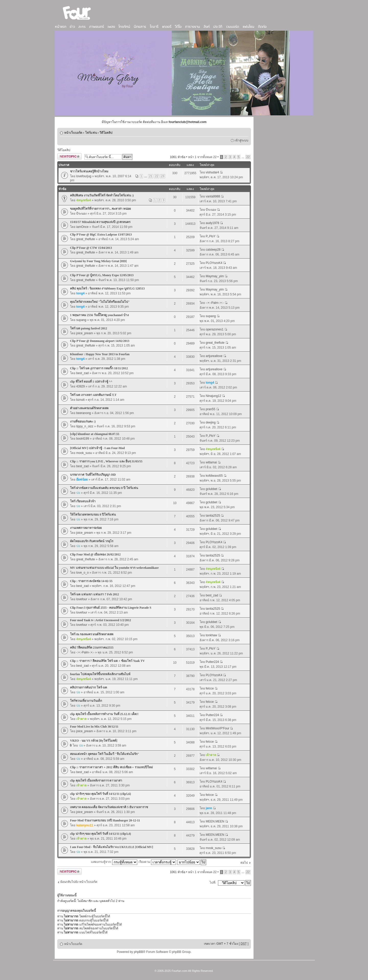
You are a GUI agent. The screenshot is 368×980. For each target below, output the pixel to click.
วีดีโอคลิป (106, 133)
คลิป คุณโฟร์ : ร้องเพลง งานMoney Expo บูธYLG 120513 (107, 288)
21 (151, 176)
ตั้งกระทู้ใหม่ (70, 156)
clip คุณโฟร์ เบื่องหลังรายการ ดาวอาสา (96, 781)
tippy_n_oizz (85, 426)
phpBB (139, 952)
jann (209, 808)
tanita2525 (213, 516)
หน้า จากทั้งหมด (202, 157)
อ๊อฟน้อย (82, 480)
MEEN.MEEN (215, 821)
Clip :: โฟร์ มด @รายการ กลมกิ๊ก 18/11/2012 (99, 368)
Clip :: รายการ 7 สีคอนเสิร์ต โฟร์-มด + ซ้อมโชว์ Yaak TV (107, 661)
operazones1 (215, 329)
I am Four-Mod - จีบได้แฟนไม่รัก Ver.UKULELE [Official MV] (112, 847)
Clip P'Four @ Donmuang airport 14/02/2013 (100, 341)
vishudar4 (212, 172)
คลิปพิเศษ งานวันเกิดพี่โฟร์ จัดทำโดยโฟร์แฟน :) (102, 195)
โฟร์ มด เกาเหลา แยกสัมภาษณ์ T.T (93, 395)
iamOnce (82, 227)
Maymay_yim (215, 276)
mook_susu (84, 453)
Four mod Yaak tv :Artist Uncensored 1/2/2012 (100, 620)
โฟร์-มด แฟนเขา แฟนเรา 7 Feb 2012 (94, 594)
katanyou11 (85, 825)
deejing (211, 422)
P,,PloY (211, 236)
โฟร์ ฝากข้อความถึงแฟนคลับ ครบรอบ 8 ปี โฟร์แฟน (104, 488)
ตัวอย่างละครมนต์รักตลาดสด (89, 408)
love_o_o (82, 573)
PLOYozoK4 (214, 263)
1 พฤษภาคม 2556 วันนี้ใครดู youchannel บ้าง (99, 315)
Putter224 (212, 662)
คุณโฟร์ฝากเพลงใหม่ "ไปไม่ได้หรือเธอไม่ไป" (100, 302)
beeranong (83, 413)
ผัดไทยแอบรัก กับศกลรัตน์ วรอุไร (92, 541)
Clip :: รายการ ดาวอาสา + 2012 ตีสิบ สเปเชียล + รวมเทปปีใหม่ (111, 767)
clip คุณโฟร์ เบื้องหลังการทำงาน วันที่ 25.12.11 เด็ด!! (104, 714)
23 (163, 176)
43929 (80, 386)
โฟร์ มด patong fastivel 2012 (89, 328)
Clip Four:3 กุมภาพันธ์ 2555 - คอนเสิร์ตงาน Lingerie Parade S (111, 608)
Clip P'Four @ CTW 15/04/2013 (91, 248)
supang (81, 320)
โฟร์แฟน (91, 133)
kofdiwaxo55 (214, 476)
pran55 (210, 409)
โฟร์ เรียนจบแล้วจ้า (83, 501)
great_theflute (85, 239)
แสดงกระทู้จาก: (114, 862)
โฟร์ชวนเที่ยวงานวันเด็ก (86, 701)
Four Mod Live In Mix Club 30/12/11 (94, 727)
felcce (210, 688)
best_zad (82, 373)
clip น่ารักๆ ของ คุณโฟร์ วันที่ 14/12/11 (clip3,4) (100, 834)
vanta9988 (213, 196)
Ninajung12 (214, 396)
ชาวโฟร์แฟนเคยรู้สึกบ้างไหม (89, 171)
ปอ (78, 493)
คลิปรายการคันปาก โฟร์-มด (89, 687)
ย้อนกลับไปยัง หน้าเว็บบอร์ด (79, 882)
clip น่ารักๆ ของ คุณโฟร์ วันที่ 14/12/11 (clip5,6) (100, 794)
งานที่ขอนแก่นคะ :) (83, 421)
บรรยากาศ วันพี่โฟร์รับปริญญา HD (93, 475)
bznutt (80, 400)
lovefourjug (84, 176)
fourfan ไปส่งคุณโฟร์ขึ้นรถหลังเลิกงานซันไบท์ (100, 674)
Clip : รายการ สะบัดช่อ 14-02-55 (91, 581)
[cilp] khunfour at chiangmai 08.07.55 (95, 434)
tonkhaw (211, 635)
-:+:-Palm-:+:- (215, 303)
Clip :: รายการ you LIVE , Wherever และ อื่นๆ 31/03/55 (106, 461)
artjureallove (214, 356)
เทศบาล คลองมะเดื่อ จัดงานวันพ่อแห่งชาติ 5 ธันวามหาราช (109, 807)
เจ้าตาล (81, 719)
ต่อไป (244, 863)
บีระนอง (81, 214)
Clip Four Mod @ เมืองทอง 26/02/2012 (95, 554)
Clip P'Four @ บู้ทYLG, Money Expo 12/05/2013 (102, 275)
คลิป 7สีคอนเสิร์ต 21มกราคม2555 (92, 648)
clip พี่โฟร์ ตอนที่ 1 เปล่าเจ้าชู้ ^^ (91, 382)
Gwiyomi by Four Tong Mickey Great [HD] (98, 261)
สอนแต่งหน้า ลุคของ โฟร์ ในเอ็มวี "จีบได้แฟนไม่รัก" (105, 754)
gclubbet (211, 489)
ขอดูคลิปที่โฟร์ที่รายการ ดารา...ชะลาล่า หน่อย (100, 209)
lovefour (82, 599)
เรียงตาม (157, 862)
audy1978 (212, 223)
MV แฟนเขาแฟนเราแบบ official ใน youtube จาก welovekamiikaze (114, 568)
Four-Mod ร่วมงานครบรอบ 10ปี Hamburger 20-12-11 (105, 820)
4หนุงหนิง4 (83, 200)
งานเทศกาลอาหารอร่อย (86, 528)
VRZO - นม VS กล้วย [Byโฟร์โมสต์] (94, 741)
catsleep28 (213, 250)
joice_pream (84, 333)
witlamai (211, 462)
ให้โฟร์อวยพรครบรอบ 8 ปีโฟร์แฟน (93, 515)
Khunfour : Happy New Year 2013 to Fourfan (100, 354)
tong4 (80, 293)
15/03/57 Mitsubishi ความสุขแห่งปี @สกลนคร (100, 222)
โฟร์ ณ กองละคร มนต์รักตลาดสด (92, 634)
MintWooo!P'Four (217, 728)
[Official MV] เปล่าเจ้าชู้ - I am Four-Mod (97, 448)
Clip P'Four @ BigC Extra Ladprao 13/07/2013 (101, 235)
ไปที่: (213, 883)
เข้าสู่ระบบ (241, 140)
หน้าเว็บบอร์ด (73, 133)
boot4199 (83, 439)
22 (248, 157)
